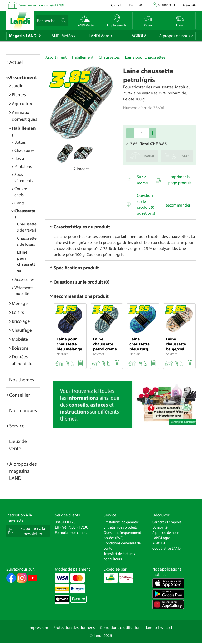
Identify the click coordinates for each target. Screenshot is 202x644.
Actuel (16, 62)
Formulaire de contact (72, 532)
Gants (20, 203)
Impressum (38, 628)
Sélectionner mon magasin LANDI (42, 5)
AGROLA (139, 36)
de (131, 5)
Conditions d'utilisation (120, 628)
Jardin (18, 86)
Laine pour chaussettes (145, 57)
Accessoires (24, 280)
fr (140, 5)
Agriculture (23, 104)
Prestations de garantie (121, 522)
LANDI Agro (99, 36)
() (189, 5)
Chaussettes (109, 57)
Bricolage (21, 321)
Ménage (20, 303)
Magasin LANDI (23, 36)
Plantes (19, 95)
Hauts (20, 158)
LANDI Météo (61, 36)
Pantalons (23, 167)
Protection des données (74, 628)
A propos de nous (175, 36)
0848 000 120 (65, 522)
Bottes (20, 142)
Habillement (83, 57)
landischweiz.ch (160, 628)
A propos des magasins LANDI (23, 471)
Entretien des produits (121, 527)
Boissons (20, 348)
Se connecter (167, 5)
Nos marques (23, 410)
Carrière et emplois (167, 522)
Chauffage (22, 330)
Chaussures (24, 150)
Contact (116, 5)
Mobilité (20, 339)
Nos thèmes (22, 380)
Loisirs (18, 312)
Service (17, 426)
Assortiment (23, 77)
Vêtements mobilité (24, 291)
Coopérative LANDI (167, 548)
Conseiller (20, 395)
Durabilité (160, 527)
